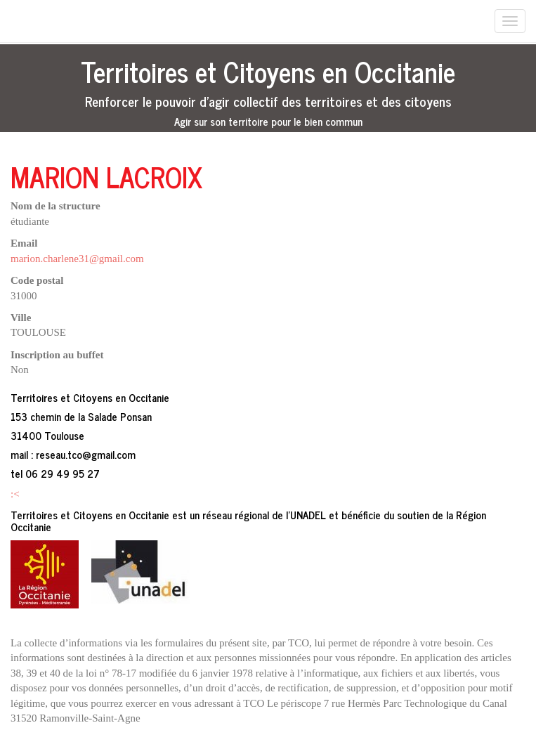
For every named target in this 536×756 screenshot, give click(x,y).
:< (15, 494)
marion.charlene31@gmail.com (77, 259)
